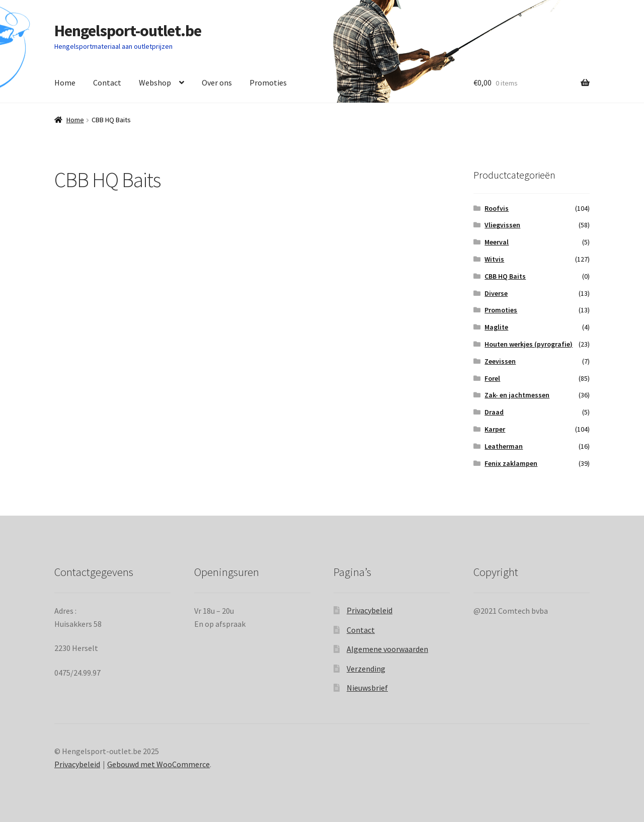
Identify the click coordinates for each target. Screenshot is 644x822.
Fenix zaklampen (511, 463)
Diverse (496, 293)
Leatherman (504, 446)
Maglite (496, 327)
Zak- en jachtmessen (517, 395)
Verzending (366, 669)
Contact (107, 83)
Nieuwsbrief (367, 688)
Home (65, 83)
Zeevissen (500, 361)
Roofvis (497, 208)
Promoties (268, 83)
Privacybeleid (370, 610)
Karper (495, 429)
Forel (492, 378)
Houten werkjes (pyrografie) (529, 344)
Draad (494, 412)
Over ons (217, 83)
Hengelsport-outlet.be (128, 31)
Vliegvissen (502, 225)
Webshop (155, 83)
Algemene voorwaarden (387, 649)
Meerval (497, 242)
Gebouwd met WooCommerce (158, 764)
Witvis (494, 259)
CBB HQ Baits (505, 276)
